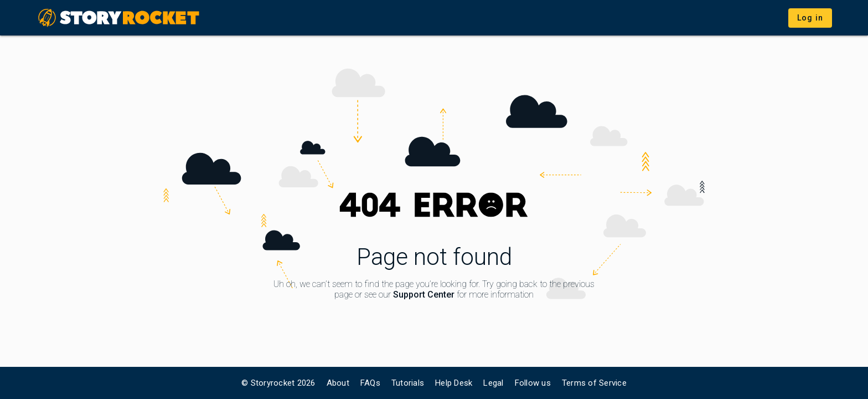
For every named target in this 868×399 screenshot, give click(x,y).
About (338, 383)
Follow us (533, 383)
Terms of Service (594, 383)
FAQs (370, 383)
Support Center (424, 295)
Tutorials (408, 383)
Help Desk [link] (454, 383)
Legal (493, 383)
